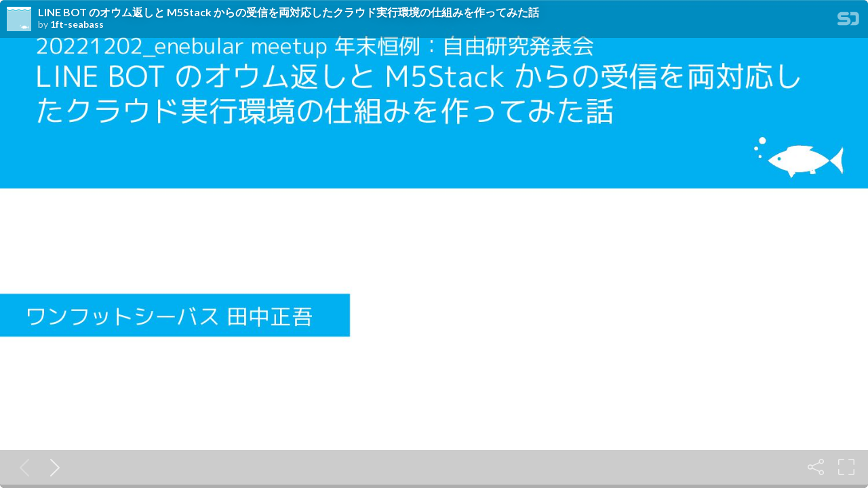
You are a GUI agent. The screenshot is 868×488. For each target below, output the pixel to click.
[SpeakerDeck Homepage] (848, 21)
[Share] (816, 467)
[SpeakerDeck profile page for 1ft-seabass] (19, 20)
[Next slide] (52, 467)
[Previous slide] (22, 467)
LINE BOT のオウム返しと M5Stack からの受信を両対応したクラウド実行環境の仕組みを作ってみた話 (289, 12)
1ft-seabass (77, 24)
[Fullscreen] (846, 467)
